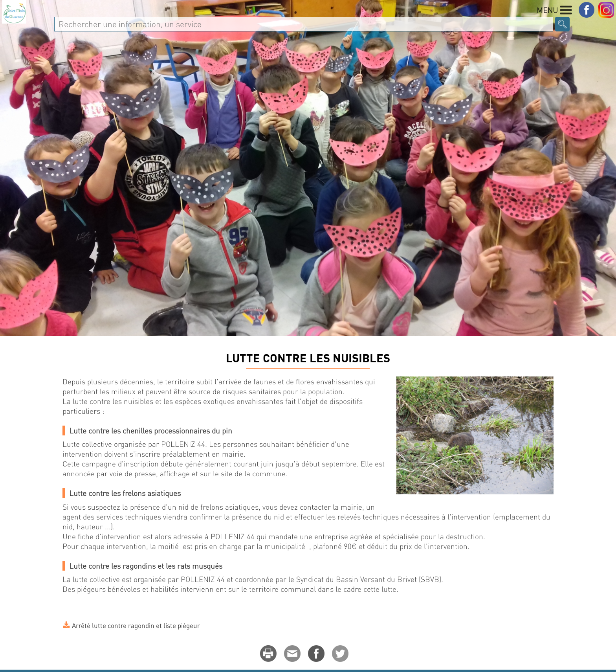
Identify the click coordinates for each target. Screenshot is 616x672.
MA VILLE (132, 26)
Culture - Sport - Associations (442, 26)
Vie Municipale (190, 26)
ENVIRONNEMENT (160, 383)
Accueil (74, 383)
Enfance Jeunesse (333, 26)
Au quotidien (258, 26)
